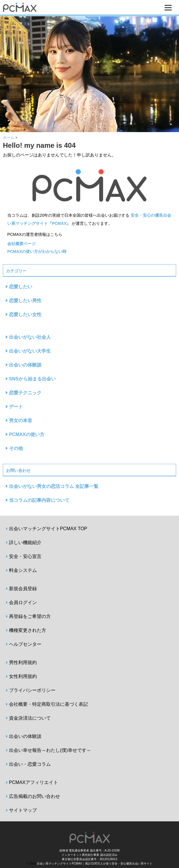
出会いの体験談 (25, 365)
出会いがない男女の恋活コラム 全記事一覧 (54, 486)
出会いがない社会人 (30, 337)
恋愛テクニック (25, 393)
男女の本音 (21, 421)
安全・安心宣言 (25, 556)
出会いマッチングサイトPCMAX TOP (48, 529)
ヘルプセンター (25, 644)
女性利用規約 (23, 676)
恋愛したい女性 (25, 314)
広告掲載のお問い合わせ (35, 796)
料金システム (23, 570)
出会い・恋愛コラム (30, 764)
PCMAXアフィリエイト (34, 782)
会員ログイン (23, 602)
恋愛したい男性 (25, 301)
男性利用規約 (23, 662)
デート (16, 407)
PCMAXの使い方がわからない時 (37, 251)
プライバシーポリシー (32, 690)
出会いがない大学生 (30, 351)
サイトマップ (23, 810)
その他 (16, 448)
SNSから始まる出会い (32, 379)
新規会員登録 (23, 589)
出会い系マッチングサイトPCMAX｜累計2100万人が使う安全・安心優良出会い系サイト (95, 864)
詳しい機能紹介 (25, 542)
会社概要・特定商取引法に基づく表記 (48, 704)
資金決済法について (30, 718)
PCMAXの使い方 (27, 434)
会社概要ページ (21, 244)
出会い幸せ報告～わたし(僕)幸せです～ (50, 750)
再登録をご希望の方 (30, 616)
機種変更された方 (28, 630)
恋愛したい (21, 287)
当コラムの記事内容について (39, 500)
